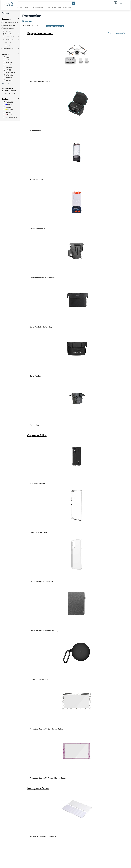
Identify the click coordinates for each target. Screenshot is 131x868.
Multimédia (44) (9, 37)
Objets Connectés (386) (10, 22)
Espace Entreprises (37, 7)
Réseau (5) (7, 43)
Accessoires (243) (8, 28)
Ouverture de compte (53, 7)
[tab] (10, 22)
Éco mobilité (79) (8, 49)
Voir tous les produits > (117, 33)
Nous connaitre (23, 7)
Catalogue (67, 7)
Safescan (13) (8, 75)
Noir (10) (8, 112)
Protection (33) (9, 40)
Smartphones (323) (8, 25)
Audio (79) (7, 31)
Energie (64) (8, 34)
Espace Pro (120, 3)
